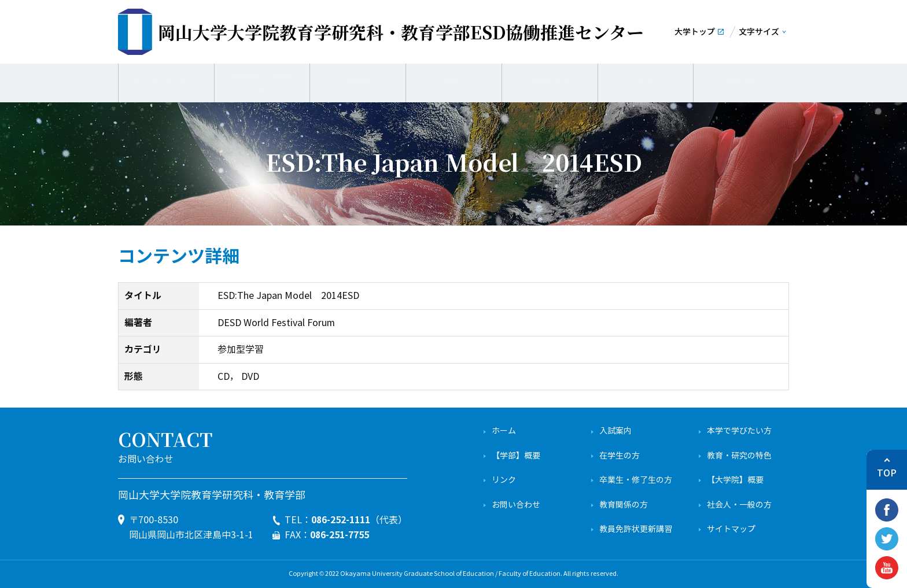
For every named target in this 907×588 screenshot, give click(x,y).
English (741, 81)
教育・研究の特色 (739, 456)
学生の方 (646, 81)
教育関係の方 (624, 505)
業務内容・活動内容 (262, 81)
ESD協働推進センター (401, 32)
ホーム (504, 431)
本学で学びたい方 (739, 431)
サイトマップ (731, 529)
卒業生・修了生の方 (636, 480)
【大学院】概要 (735, 480)
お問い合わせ (516, 505)
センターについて (166, 81)
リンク (504, 480)
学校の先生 (550, 81)
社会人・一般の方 (739, 505)
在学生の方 (620, 456)
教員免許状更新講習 (636, 529)
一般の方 (454, 81)
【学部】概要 (516, 456)
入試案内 (615, 431)
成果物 (358, 81)
